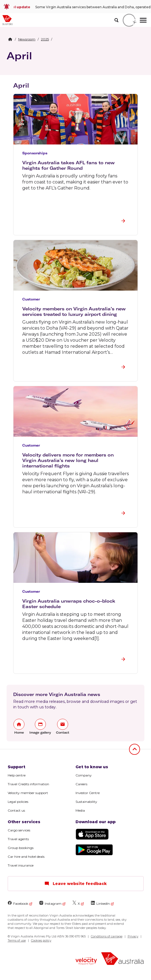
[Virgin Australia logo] (122, 959)
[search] (116, 20)
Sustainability (86, 802)
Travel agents (18, 839)
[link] (75, 7)
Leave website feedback (76, 884)
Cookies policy (41, 940)
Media (80, 810)
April (19, 56)
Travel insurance (21, 865)
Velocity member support (28, 793)
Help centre (17, 775)
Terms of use (17, 940)
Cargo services (19, 830)
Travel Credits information (28, 784)
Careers (81, 784)
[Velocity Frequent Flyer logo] (86, 962)
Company (84, 775)
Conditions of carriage (107, 936)
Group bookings (21, 848)
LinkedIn (100, 903)
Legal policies (18, 802)
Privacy (133, 936)
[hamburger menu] (143, 20)
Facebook (18, 903)
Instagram (50, 903)
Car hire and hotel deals (26, 857)
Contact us (16, 810)
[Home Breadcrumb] (10, 39)
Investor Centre (88, 793)
